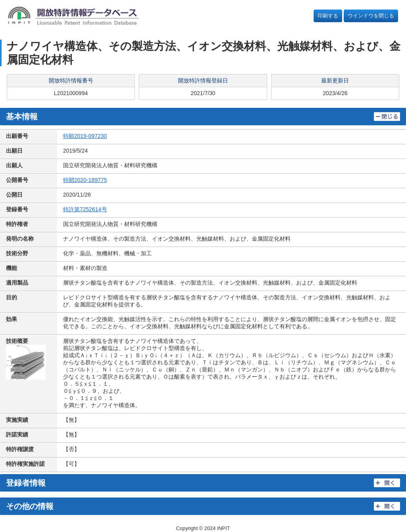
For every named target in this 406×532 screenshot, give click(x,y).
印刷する (328, 16)
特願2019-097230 (85, 136)
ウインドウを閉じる (371, 16)
